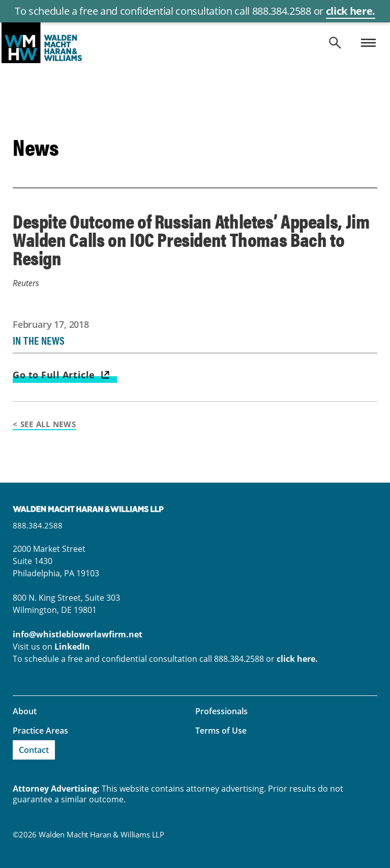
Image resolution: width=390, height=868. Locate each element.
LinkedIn (72, 647)
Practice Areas (40, 731)
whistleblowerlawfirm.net (195, 43)
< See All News (44, 424)
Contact (34, 750)
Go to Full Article (54, 375)
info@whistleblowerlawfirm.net (78, 634)
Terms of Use (221, 731)
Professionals (221, 711)
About (25, 711)
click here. (351, 11)
